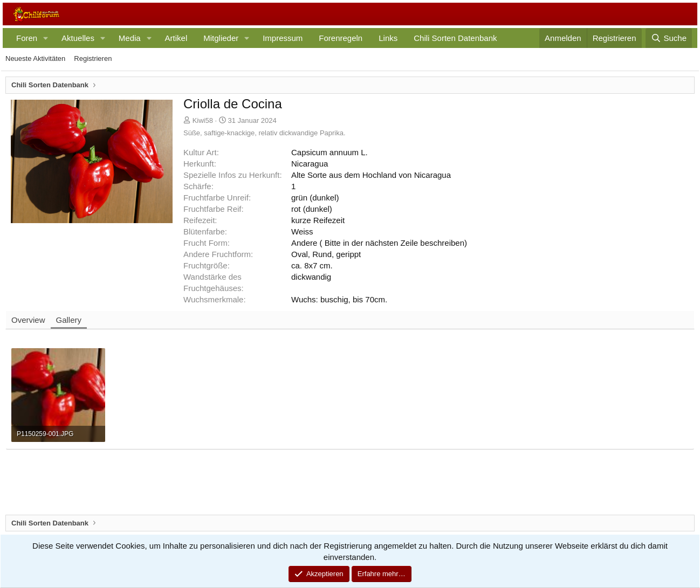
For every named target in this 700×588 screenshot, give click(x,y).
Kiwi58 (203, 120)
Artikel (176, 38)
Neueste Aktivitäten (35, 58)
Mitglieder (221, 38)
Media (130, 38)
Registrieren (93, 58)
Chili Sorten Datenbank (455, 38)
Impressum (283, 38)
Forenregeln (341, 38)
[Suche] (669, 38)
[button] (46, 38)
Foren (27, 38)
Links (388, 38)
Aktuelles (78, 38)
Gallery (69, 320)
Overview (28, 320)
